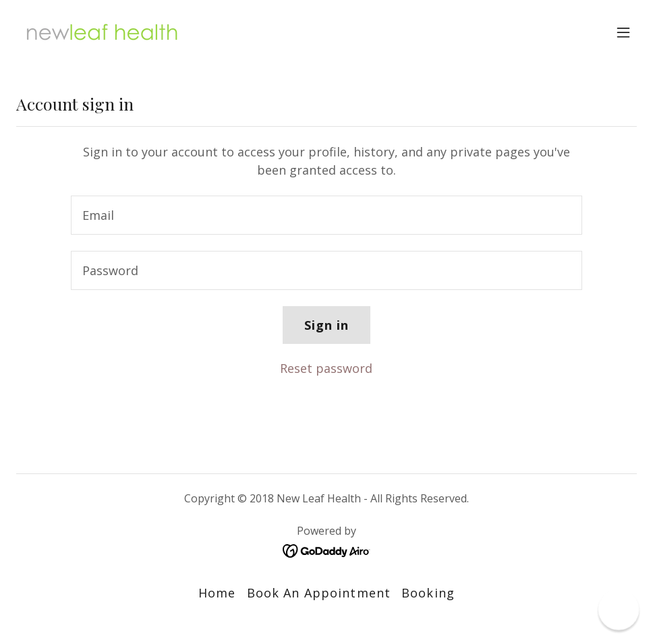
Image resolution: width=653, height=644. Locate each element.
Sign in (327, 325)
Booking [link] (428, 593)
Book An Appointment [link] (319, 593)
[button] (623, 32)
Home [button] (217, 593)
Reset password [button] (326, 368)
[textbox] (327, 215)
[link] (103, 32)
